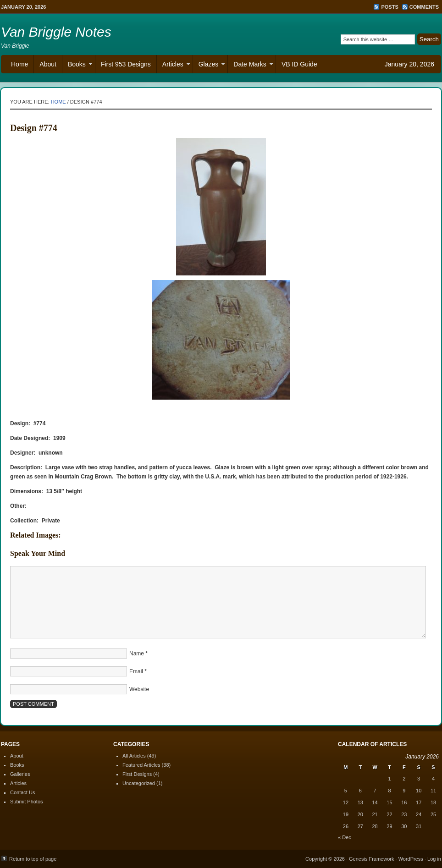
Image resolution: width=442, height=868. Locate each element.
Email (136, 671)
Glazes (209, 65)
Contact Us (22, 792)
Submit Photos (27, 802)
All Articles (134, 756)
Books (77, 65)
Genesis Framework (371, 859)
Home (19, 64)
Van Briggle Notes (56, 32)
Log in (434, 859)
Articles (174, 65)
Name (137, 654)
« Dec (345, 837)
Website (139, 689)
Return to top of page (33, 859)
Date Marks (251, 65)
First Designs (137, 774)
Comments (424, 7)
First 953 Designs (126, 64)
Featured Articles (141, 765)
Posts (390, 7)
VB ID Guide (299, 64)
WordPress (411, 859)
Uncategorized (139, 783)
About (48, 64)
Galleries (20, 774)
